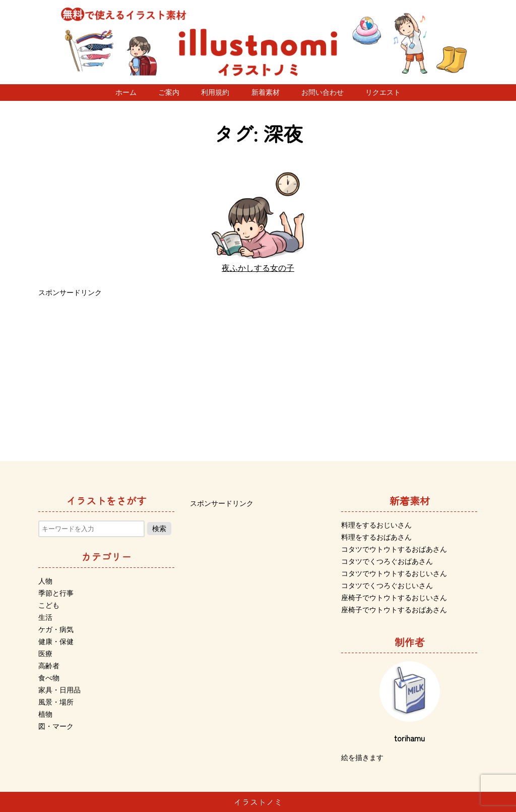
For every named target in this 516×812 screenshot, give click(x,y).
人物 (45, 581)
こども (49, 605)
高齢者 (49, 666)
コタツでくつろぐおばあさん (387, 561)
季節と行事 (56, 593)
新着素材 (266, 92)
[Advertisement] (258, 370)
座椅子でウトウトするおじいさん (394, 598)
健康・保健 (56, 642)
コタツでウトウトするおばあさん (394, 549)
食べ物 (49, 678)
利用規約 (215, 92)
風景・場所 (56, 702)
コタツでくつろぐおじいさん (387, 586)
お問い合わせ (322, 92)
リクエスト (383, 92)
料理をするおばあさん (376, 537)
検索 (159, 529)
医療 (45, 654)
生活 (45, 617)
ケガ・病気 (56, 629)
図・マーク (56, 726)
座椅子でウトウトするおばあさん (394, 610)
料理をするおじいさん (376, 525)
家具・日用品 (59, 690)
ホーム (126, 92)
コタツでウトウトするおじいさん (394, 573)
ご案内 (169, 92)
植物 (45, 714)
